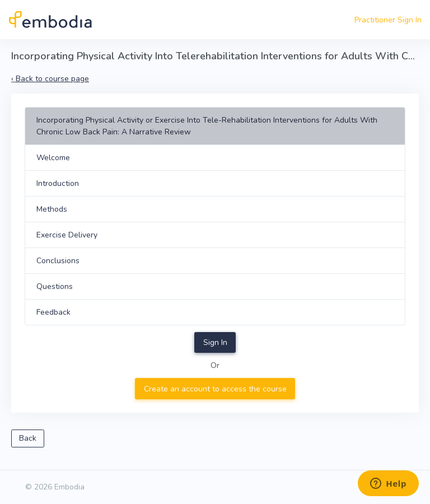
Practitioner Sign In (388, 20)
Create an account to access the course (215, 389)
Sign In (215, 342)
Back (28, 438)
